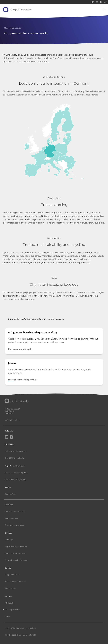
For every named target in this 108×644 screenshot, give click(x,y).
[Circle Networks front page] (17, 10)
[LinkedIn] (7, 437)
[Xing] (11, 437)
